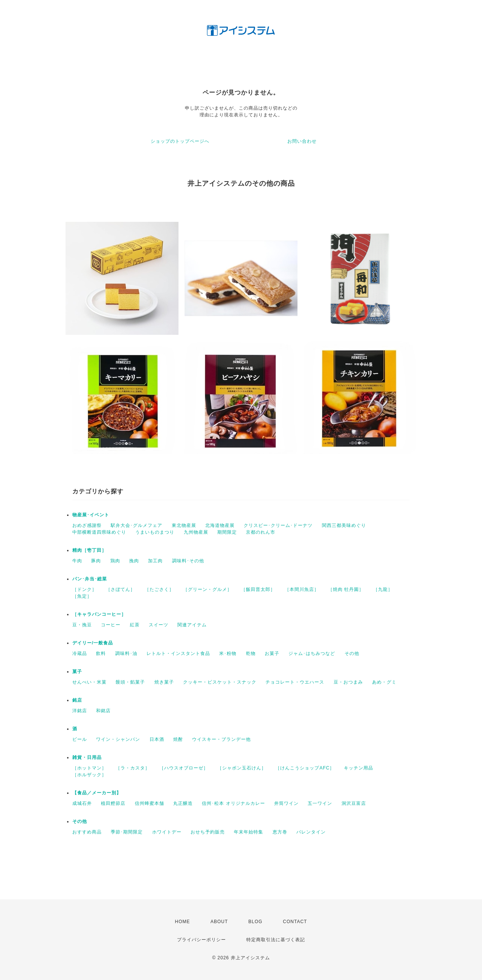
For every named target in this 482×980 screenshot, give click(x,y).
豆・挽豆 (82, 625)
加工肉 (155, 561)
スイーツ (159, 625)
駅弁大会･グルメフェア (137, 525)
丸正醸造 (183, 803)
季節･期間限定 (127, 832)
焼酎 (178, 739)
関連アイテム (192, 625)
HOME (183, 922)
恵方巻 (280, 832)
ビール (80, 739)
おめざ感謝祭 (87, 525)
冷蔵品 (80, 653)
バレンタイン (311, 832)
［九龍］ (383, 589)
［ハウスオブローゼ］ (184, 768)
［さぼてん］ (120, 589)
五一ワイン (320, 803)
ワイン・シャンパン (118, 739)
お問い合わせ (302, 141)
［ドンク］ (85, 589)
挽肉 (134, 561)
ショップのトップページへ (180, 141)
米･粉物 (228, 653)
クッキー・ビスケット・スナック (220, 682)
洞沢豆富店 (354, 803)
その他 (352, 653)
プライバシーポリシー (201, 940)
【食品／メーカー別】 (97, 793)
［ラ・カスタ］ (133, 768)
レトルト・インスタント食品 (178, 653)
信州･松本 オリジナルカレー (233, 803)
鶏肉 (115, 561)
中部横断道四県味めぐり (99, 532)
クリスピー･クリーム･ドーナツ (278, 525)
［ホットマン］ (89, 768)
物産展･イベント (91, 515)
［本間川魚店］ (302, 589)
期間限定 (227, 532)
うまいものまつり (155, 532)
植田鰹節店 (113, 803)
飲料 (101, 653)
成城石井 (82, 803)
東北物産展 (184, 525)
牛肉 (77, 561)
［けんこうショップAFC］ (305, 768)
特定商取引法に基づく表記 (276, 940)
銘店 (77, 700)
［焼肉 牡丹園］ (346, 589)
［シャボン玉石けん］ (242, 768)
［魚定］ (82, 596)
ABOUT (219, 922)
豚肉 (96, 561)
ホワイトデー (167, 832)
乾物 (251, 653)
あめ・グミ (384, 682)
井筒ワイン (286, 803)
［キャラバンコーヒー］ (99, 614)
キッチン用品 (358, 768)
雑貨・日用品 (87, 757)
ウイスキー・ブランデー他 (221, 739)
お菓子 (272, 653)
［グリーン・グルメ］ (207, 589)
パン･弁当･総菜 (90, 579)
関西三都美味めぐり (344, 525)
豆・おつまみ (348, 682)
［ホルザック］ (89, 775)
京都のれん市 (261, 532)
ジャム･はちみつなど (312, 653)
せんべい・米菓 (89, 682)
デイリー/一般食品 (93, 643)
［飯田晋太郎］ (258, 589)
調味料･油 (126, 653)
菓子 (77, 672)
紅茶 (135, 625)
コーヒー (111, 625)
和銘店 (103, 711)
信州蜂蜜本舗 (149, 803)
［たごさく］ (159, 589)
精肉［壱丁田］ (89, 550)
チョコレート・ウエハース (295, 682)
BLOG (255, 922)
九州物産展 (196, 532)
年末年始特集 (249, 832)
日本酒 (157, 739)
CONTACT (295, 922)
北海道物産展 (220, 525)
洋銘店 (80, 711)
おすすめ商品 (87, 832)
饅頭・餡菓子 (130, 682)
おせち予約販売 (208, 832)
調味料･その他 (188, 561)
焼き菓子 (164, 682)
